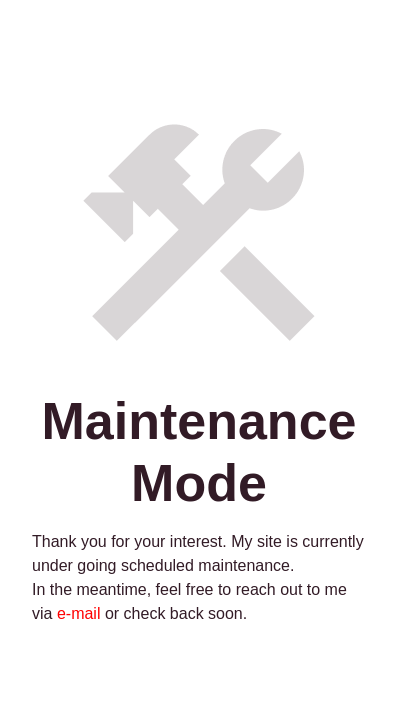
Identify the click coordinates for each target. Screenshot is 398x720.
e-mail (76, 613)
